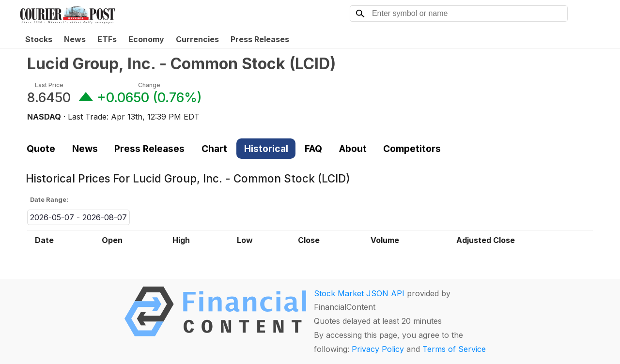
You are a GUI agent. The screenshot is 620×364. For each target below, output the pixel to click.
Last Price (49, 85)
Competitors (412, 149)
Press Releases (260, 39)
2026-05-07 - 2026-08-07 (78, 217)
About (353, 149)
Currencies (197, 39)
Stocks (39, 39)
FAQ (313, 149)
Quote (41, 149)
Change (149, 85)
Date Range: (49, 200)
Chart (214, 149)
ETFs (107, 39)
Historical (266, 149)
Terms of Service (454, 349)
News (75, 39)
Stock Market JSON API (359, 293)
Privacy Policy (378, 349)
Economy (146, 39)
